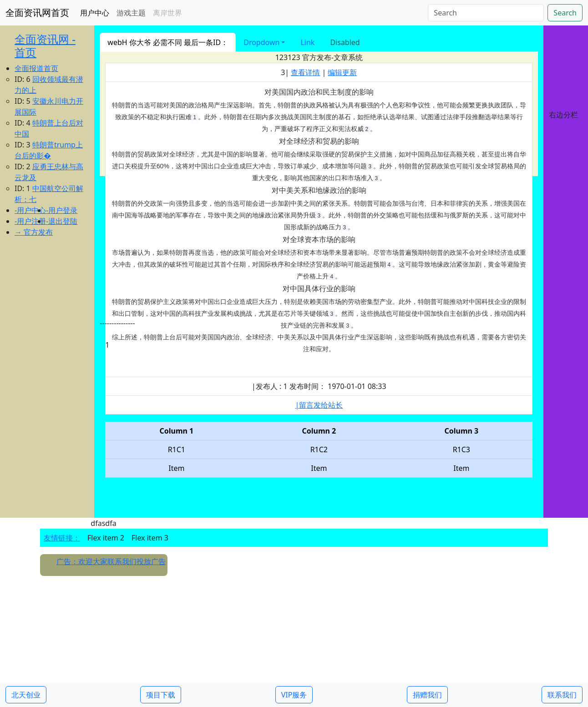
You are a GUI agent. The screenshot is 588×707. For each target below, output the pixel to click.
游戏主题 (131, 13)
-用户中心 (30, 210)
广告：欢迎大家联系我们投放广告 (111, 561)
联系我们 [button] (562, 695)
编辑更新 (342, 72)
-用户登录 (62, 210)
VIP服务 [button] (294, 695)
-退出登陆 (62, 221)
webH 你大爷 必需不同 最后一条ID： (168, 42)
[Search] (486, 13)
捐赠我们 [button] (427, 695)
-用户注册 (30, 221)
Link (307, 42)
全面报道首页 (36, 68)
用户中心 (95, 13)
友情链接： (62, 538)
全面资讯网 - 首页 (45, 45)
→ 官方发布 (34, 232)
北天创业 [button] (26, 695)
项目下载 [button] (161, 695)
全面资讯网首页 (37, 13)
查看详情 (305, 72)
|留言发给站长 (319, 405)
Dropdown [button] (261, 42)
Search (565, 13)
